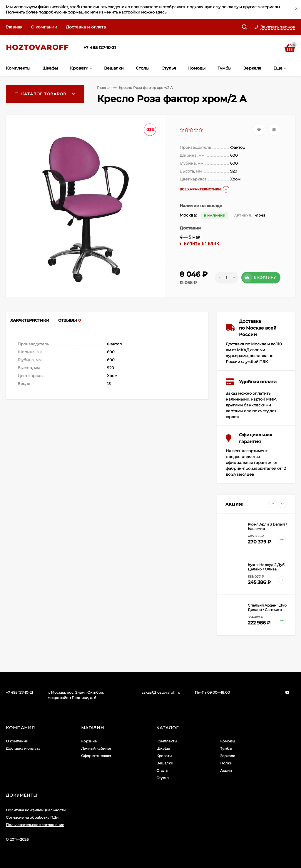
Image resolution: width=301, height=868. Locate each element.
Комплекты (167, 741)
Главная (14, 27)
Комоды (228, 741)
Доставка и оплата (86, 27)
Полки (226, 763)
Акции (226, 770)
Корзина (89, 741)
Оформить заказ (96, 756)
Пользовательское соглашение (35, 825)
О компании (44, 27)
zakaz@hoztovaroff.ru (161, 692)
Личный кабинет (96, 748)
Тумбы (226, 748)
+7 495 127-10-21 (100, 48)
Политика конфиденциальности (36, 810)
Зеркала (228, 756)
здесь (161, 12)
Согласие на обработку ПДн (32, 817)
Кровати (164, 756)
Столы (162, 770)
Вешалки (165, 763)
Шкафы (163, 748)
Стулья (163, 778)
